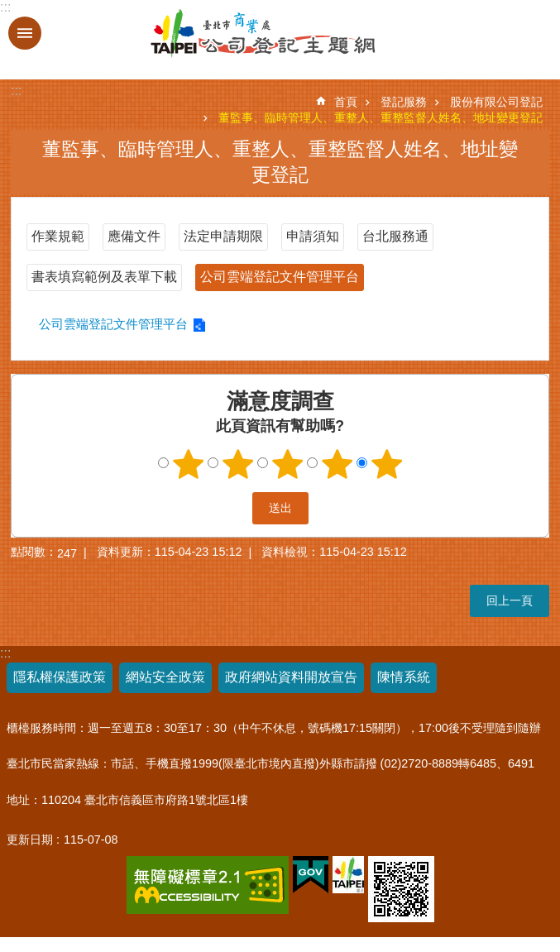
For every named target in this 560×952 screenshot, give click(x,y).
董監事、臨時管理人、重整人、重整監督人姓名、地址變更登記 (381, 117)
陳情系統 (404, 677)
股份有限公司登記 (496, 102)
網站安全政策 (165, 677)
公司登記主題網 (218, 34)
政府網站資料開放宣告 (291, 677)
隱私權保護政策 (60, 677)
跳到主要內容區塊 (9, 9)
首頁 (346, 102)
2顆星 (237, 464)
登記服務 (404, 102)
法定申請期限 (223, 236)
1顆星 (188, 464)
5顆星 (386, 464)
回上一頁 (510, 600)
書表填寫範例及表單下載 (104, 277)
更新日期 (30, 840)
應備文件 (134, 236)
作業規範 (58, 236)
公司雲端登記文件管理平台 (280, 277)
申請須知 (313, 236)
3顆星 (287, 464)
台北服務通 (395, 236)
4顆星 (337, 464)
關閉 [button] (25, 33)
